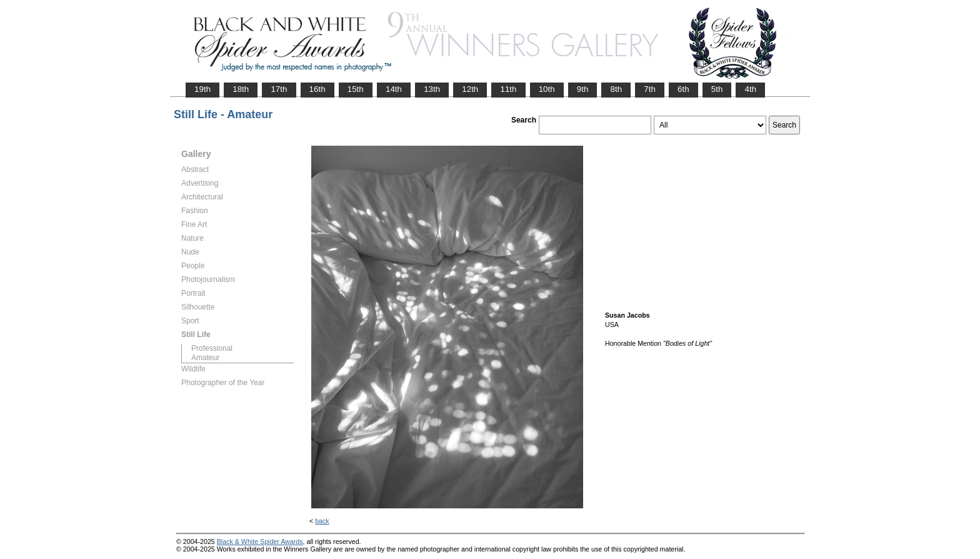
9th (583, 89)
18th (241, 89)
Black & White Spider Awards (260, 541)
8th (616, 89)
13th (432, 89)
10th (547, 89)
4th (750, 89)
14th (394, 89)
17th (279, 89)
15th (356, 89)
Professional (212, 348)
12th (470, 89)
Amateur (205, 358)
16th (317, 89)
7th (650, 89)
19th (202, 89)
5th (717, 89)
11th (508, 89)
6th (683, 89)
